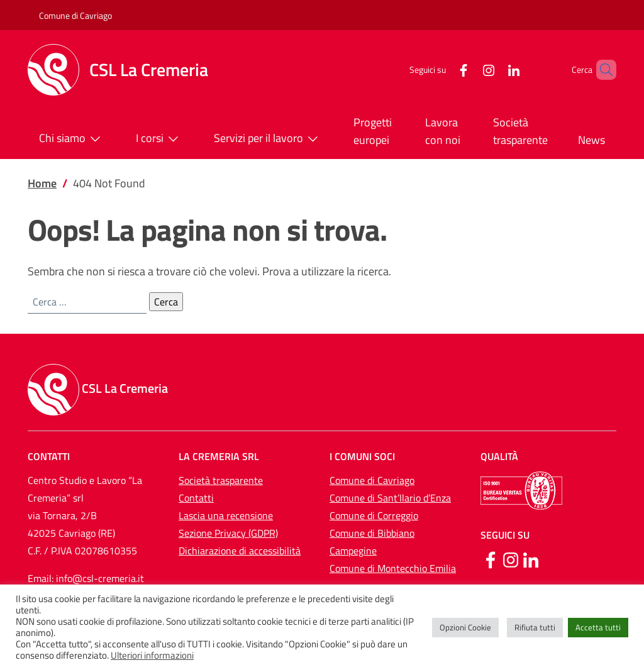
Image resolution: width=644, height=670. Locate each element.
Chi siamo (72, 139)
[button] (601, 70)
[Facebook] (442, 69)
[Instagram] (467, 69)
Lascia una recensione (226, 515)
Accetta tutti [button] (598, 627)
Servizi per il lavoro (269, 139)
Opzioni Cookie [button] (465, 627)
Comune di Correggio (374, 515)
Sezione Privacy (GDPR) (228, 533)
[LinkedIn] (492, 69)
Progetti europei (373, 131)
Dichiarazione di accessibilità (240, 551)
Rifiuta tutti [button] (535, 627)
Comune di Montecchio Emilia (393, 568)
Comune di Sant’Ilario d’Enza (390, 498)
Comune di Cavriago (75, 15)
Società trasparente (520, 131)
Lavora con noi (443, 131)
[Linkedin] (531, 559)
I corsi (160, 139)
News (591, 140)
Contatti (196, 498)
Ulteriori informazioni (152, 656)
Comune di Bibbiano (372, 533)
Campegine (353, 551)
